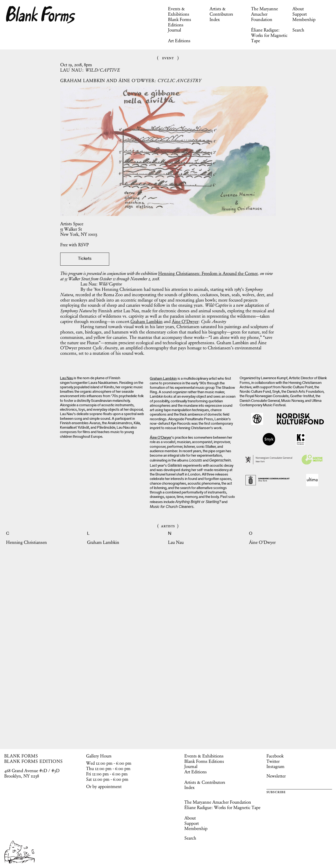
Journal (175, 30)
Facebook (275, 756)
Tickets (85, 259)
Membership (304, 19)
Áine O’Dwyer (185, 321)
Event (168, 58)
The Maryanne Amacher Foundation (264, 14)
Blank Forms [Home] (41, 15)
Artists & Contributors (221, 11)
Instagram (275, 766)
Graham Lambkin (147, 321)
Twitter (273, 761)
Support (300, 14)
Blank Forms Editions (180, 22)
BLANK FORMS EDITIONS (33, 761)
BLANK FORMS (21, 756)
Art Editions (179, 41)
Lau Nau (66, 378)
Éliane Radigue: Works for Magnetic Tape (269, 35)
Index (215, 19)
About (298, 9)
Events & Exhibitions (179, 11)
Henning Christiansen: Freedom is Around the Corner (208, 273)
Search (298, 30)
